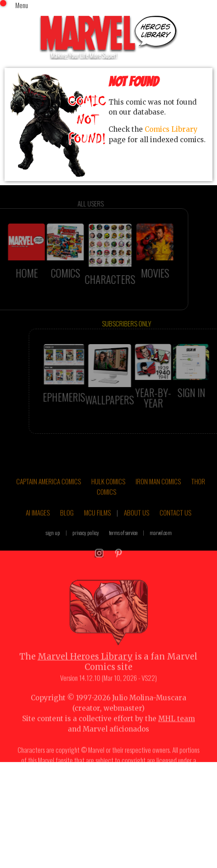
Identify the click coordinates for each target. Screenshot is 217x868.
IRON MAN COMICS (158, 491)
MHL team (177, 728)
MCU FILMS (97, 522)
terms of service (123, 542)
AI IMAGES (38, 522)
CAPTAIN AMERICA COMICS (49, 491)
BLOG (67, 522)
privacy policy (86, 542)
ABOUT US (137, 522)
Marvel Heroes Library (85, 666)
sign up (53, 542)
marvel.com (161, 542)
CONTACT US (175, 522)
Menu (22, 5)
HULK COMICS (108, 491)
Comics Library (171, 129)
